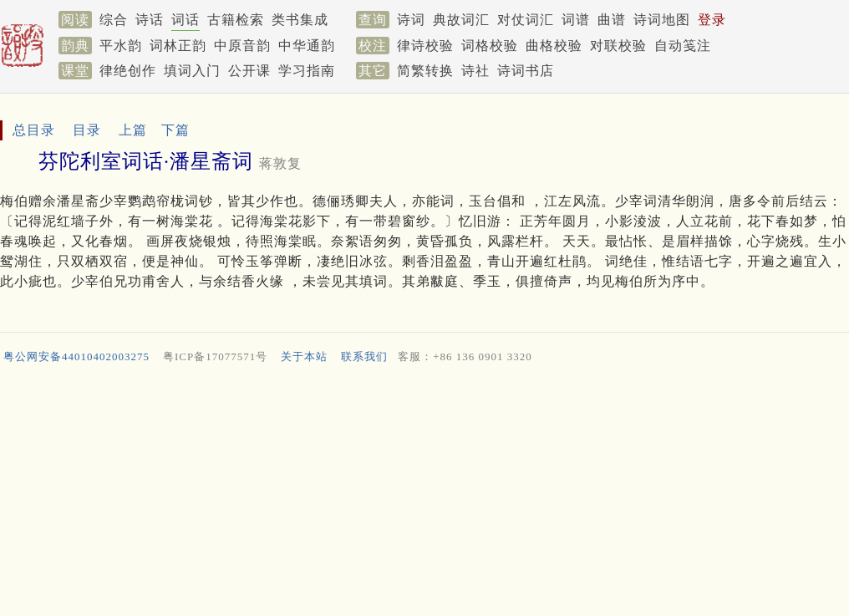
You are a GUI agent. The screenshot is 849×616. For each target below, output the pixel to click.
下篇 (175, 130)
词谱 (576, 20)
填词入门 (192, 71)
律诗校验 (425, 46)
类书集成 (300, 20)
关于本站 (304, 356)
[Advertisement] (424, 494)
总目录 (34, 130)
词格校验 (490, 46)
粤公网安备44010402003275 (76, 356)
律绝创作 (128, 71)
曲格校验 (554, 46)
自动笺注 (683, 46)
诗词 (411, 20)
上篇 (133, 130)
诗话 (150, 20)
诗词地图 (662, 20)
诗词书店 (526, 71)
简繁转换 (425, 71)
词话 (186, 20)
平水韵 (121, 46)
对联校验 (618, 46)
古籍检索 (236, 20)
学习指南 (307, 71)
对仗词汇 (526, 20)
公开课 (249, 71)
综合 (114, 20)
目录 (87, 130)
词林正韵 (178, 46)
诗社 (475, 71)
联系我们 (364, 356)
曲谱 (612, 20)
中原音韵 (242, 46)
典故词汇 (461, 20)
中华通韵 (307, 46)
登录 (712, 20)
